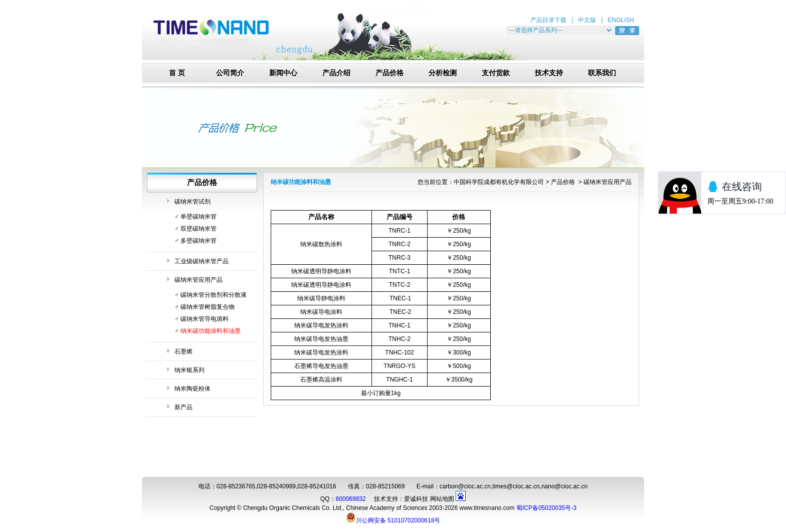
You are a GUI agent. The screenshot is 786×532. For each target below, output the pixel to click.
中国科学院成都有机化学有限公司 (499, 182)
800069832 (351, 499)
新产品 (183, 407)
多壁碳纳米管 (199, 241)
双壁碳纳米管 (199, 229)
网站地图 (442, 499)
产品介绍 (336, 73)
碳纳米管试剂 (192, 202)
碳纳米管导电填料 (205, 319)
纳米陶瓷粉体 (192, 389)
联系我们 (602, 73)
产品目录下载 (548, 20)
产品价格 (389, 73)
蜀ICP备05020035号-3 (546, 508)
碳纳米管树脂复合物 (208, 307)
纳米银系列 (189, 370)
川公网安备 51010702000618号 (393, 517)
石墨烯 (183, 351)
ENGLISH (621, 20)
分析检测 (443, 73)
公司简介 (230, 73)
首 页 (177, 73)
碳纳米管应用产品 (199, 280)
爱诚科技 (416, 499)
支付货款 (496, 73)
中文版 (587, 20)
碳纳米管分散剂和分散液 (214, 295)
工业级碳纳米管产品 (202, 261)
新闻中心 (283, 73)
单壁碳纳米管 (199, 217)
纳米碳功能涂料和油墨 (211, 331)
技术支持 (549, 73)
